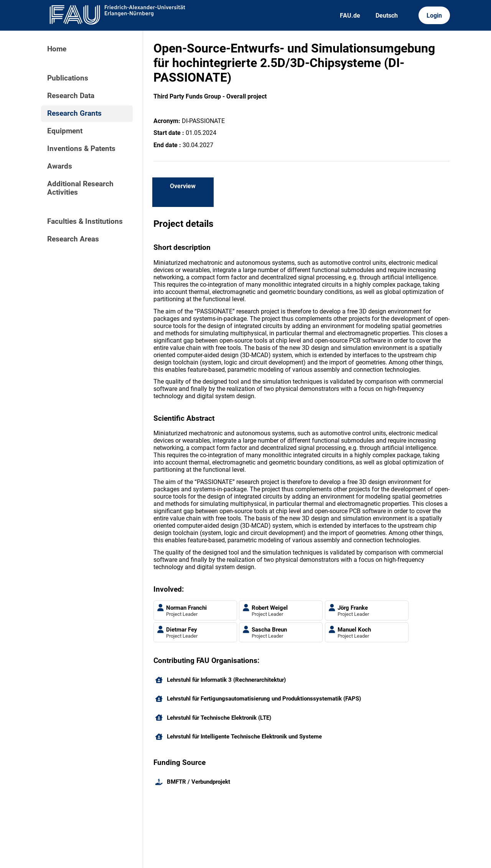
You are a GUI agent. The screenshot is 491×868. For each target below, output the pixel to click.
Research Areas (73, 239)
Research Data (71, 96)
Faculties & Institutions (85, 222)
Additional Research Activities (80, 188)
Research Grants (74, 113)
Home (57, 49)
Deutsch (387, 16)
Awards (60, 166)
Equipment (65, 131)
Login (434, 16)
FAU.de (350, 16)
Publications (68, 78)
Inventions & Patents (81, 149)
